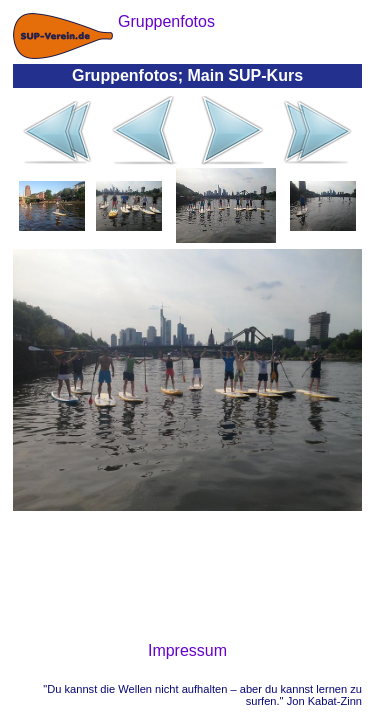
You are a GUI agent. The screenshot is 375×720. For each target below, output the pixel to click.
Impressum (187, 650)
